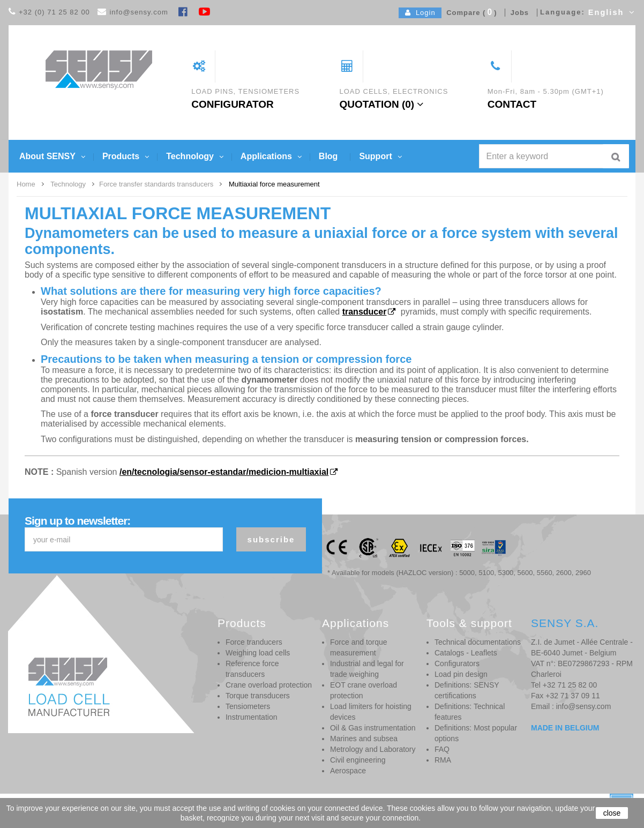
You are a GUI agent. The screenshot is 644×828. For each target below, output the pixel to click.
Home (26, 184)
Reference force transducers (252, 669)
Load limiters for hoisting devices (371, 712)
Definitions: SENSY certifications (467, 690)
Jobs (517, 13)
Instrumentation (252, 717)
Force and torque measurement (359, 647)
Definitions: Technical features (470, 712)
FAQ (442, 749)
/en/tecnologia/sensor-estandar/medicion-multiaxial (224, 472)
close (612, 813)
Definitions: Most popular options (476, 733)
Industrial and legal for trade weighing (367, 669)
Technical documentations (478, 642)
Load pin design (461, 674)
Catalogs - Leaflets (466, 653)
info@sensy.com (138, 12)
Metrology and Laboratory (373, 749)
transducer (365, 312)
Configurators (457, 663)
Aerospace (348, 771)
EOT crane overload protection (364, 690)
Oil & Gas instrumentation (373, 728)
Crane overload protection (269, 685)
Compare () (469, 13)
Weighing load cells (258, 653)
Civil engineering (358, 760)
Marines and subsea (364, 739)
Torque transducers (258, 696)
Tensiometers (248, 706)
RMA (443, 760)
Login (420, 13)
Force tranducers (254, 642)
